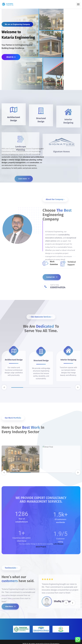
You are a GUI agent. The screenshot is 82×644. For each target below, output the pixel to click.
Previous (4, 387)
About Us (11, 57)
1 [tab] (17, 387)
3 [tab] (41, 387)
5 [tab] (65, 387)
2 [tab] (29, 387)
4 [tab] (53, 387)
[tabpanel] (14, 358)
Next (78, 387)
